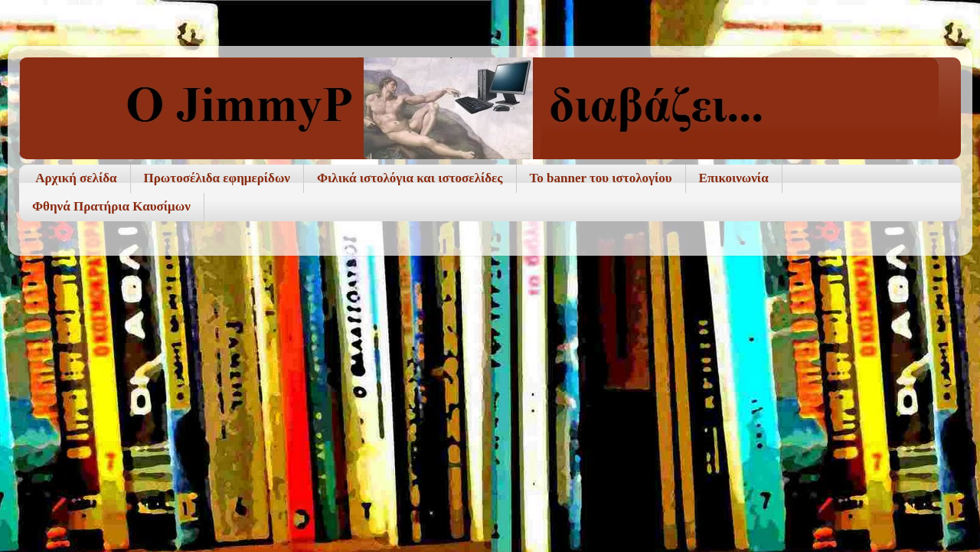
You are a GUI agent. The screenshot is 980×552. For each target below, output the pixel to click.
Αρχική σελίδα (76, 178)
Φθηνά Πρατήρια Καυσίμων (111, 206)
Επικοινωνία (734, 178)
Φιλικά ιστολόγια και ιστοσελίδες (410, 178)
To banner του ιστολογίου (601, 178)
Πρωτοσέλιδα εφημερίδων (217, 178)
